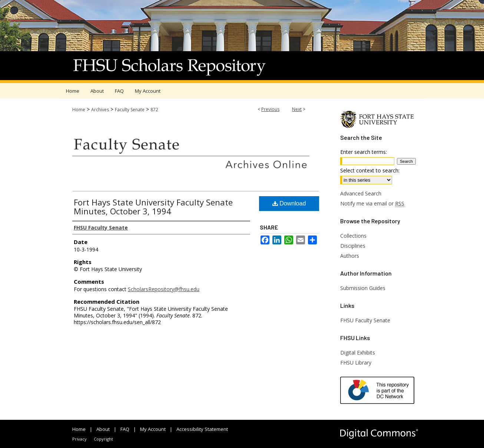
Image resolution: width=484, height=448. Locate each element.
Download (289, 203)
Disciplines (353, 246)
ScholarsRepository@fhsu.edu (164, 289)
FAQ (125, 429)
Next (297, 109)
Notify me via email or (372, 203)
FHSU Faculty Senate (365, 320)
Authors (350, 256)
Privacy (79, 439)
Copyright (103, 439)
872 (154, 110)
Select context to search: (370, 170)
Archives (100, 110)
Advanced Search (361, 193)
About (103, 429)
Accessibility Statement (202, 429)
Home (79, 110)
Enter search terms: (364, 152)
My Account (153, 429)
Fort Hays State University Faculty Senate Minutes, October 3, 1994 (153, 207)
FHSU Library (356, 363)
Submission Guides (363, 288)
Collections (353, 236)
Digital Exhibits (358, 353)
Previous (270, 109)
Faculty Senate (130, 110)
